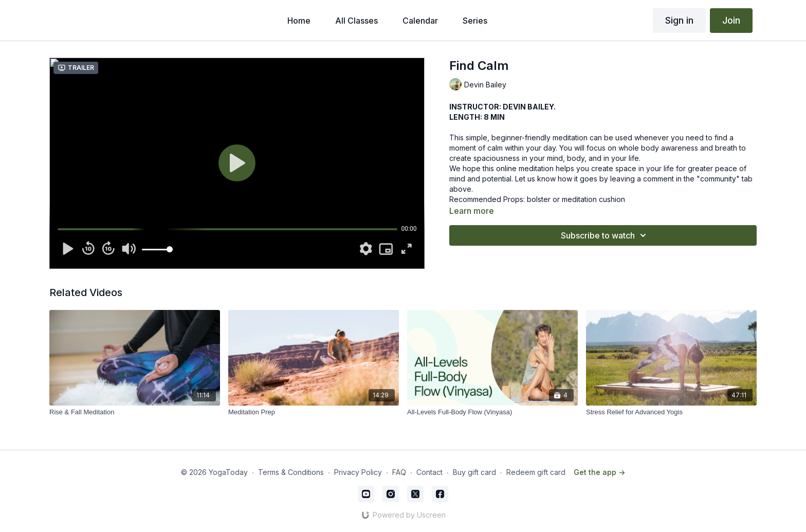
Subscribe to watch (605, 235)
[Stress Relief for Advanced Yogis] (671, 412)
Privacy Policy (358, 472)
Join (731, 20)
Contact (429, 472)
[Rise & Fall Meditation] (135, 412)
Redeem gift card (536, 472)
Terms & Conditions (291, 472)
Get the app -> (599, 472)
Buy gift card (474, 472)
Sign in (679, 20)
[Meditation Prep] (314, 412)
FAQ (399, 472)
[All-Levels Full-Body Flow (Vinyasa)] (492, 412)
